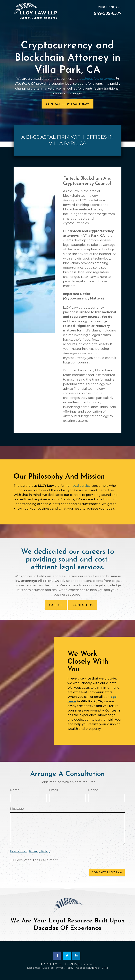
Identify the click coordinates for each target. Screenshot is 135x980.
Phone (93, 790)
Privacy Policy (40, 851)
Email (54, 790)
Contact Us (83, 605)
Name (15, 790)
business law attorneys (97, 79)
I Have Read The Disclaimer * (35, 860)
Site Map (48, 968)
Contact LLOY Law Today (67, 104)
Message (17, 809)
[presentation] (36, 873)
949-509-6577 (108, 13)
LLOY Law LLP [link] (59, 964)
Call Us (56, 605)
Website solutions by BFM (92, 968)
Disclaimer (18, 851)
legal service (81, 486)
